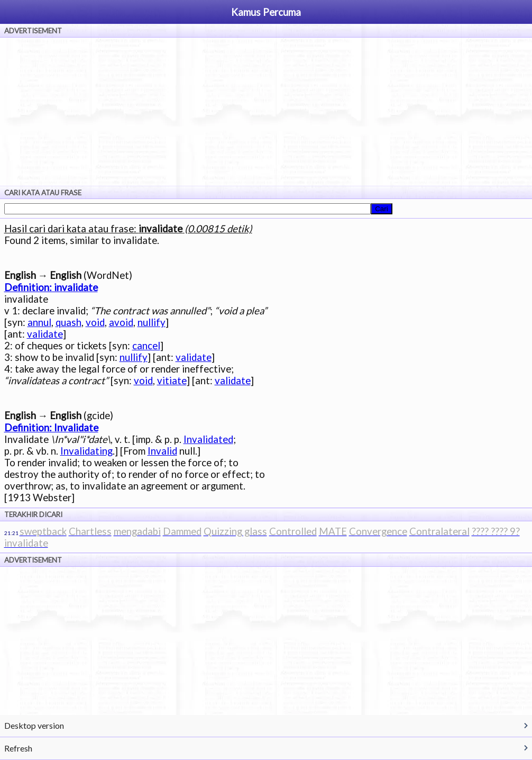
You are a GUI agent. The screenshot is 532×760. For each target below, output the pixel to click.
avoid (121, 322)
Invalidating (86, 451)
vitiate (172, 381)
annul (39, 322)
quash (68, 322)
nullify (152, 322)
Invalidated (208, 439)
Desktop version (34, 725)
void (95, 322)
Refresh (18, 748)
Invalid (162, 451)
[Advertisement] (266, 112)
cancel (146, 346)
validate (45, 334)
